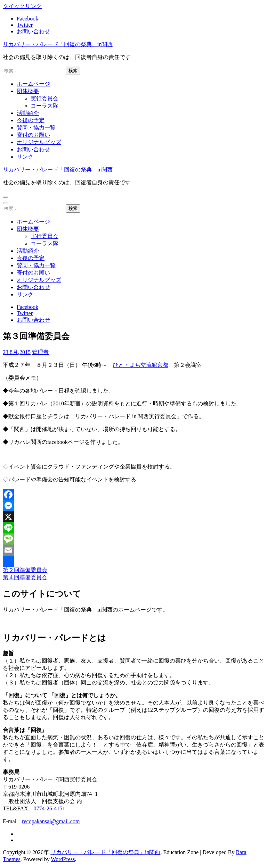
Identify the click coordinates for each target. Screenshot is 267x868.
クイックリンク (22, 6)
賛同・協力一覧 (36, 128)
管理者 (40, 352)
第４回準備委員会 (25, 577)
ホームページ (33, 84)
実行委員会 (44, 98)
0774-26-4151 (50, 808)
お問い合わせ (33, 31)
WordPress (63, 859)
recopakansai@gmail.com (51, 821)
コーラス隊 (44, 106)
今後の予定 (31, 120)
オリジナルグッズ (39, 142)
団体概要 (28, 91)
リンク (25, 157)
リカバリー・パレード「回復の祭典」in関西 (58, 44)
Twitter (25, 25)
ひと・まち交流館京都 (140, 365)
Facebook (27, 19)
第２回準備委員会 (25, 570)
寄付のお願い (33, 135)
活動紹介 (28, 113)
